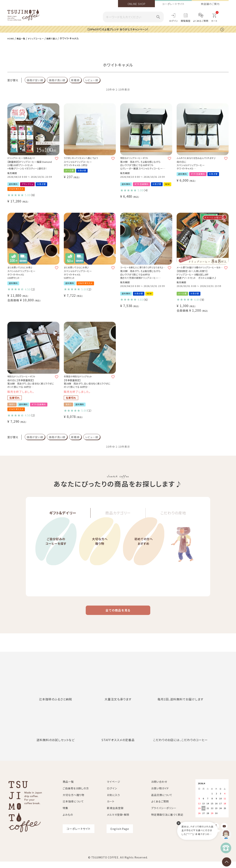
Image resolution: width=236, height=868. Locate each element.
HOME (11, 38)
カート (111, 808)
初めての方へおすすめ (144, 555)
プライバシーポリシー (164, 814)
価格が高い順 (57, 80)
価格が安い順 (35, 80)
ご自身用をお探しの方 (76, 795)
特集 (65, 814)
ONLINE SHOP (137, 4)
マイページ (114, 788)
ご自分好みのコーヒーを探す (56, 555)
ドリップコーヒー (41, 38)
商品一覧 (23, 38)
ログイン (174, 21)
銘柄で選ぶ (61, 38)
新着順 (75, 80)
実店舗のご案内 (210, 4)
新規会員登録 (115, 814)
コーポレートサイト (173, 4)
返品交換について (162, 801)
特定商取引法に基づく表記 (167, 821)
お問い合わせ (159, 788)
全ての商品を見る (118, 615)
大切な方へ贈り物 (100, 555)
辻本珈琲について (73, 808)
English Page (120, 835)
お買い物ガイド (160, 795)
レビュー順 (92, 80)
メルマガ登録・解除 (118, 821)
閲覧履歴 (186, 21)
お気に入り (113, 801)
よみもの (68, 821)
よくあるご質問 (201, 21)
